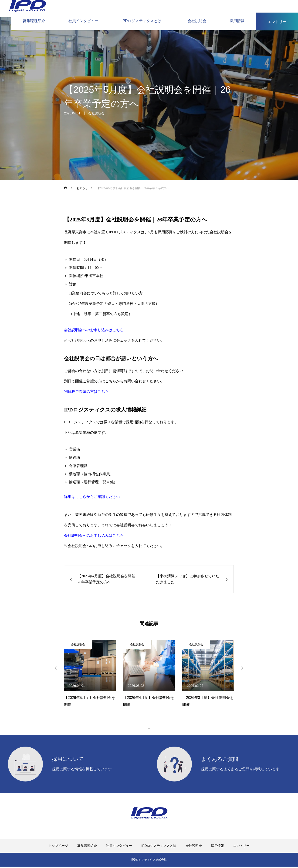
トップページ (58, 847)
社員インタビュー (119, 847)
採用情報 (217, 847)
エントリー (241, 847)
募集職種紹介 (87, 847)
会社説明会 (96, 116)
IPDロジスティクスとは (159, 847)
